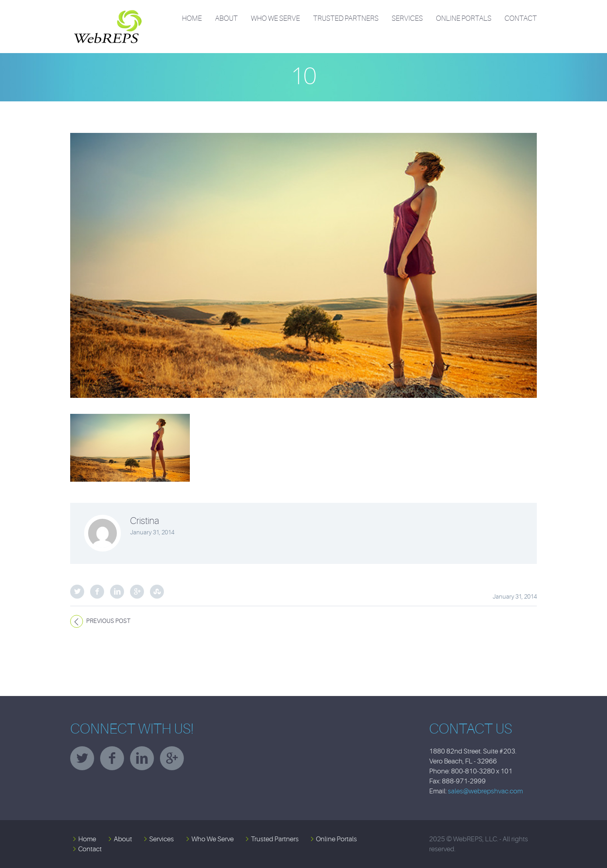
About (226, 18)
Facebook (97, 592)
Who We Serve (275, 18)
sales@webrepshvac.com (485, 791)
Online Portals (464, 18)
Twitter (77, 592)
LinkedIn (117, 592)
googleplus (172, 758)
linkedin (142, 758)
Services (407, 18)
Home (192, 18)
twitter (82, 758)
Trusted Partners (346, 18)
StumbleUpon (157, 592)
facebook (112, 758)
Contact (521, 18)
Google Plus (137, 592)
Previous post (108, 621)
